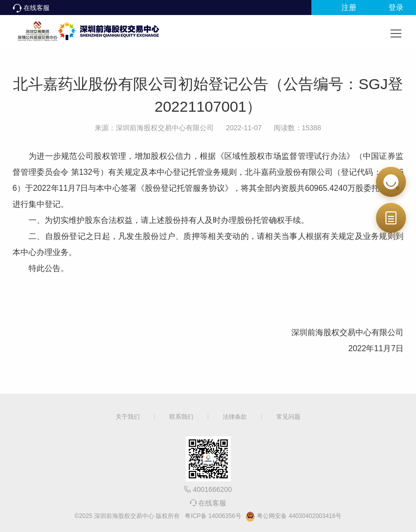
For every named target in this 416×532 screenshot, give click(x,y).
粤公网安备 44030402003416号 (293, 516)
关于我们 (128, 417)
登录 (396, 7)
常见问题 (288, 417)
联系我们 (181, 417)
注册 (349, 7)
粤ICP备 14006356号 (213, 516)
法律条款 (235, 417)
